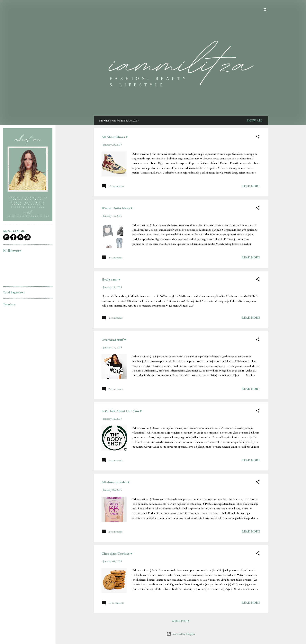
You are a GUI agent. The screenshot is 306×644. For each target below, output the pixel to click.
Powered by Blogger (181, 634)
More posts (181, 621)
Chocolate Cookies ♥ (117, 553)
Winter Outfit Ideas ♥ (117, 208)
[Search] (265, 11)
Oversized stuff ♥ (114, 340)
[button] (258, 137)
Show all (255, 120)
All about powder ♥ (116, 482)
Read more (251, 186)
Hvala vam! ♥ (111, 279)
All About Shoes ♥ (115, 137)
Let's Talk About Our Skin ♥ (122, 411)
